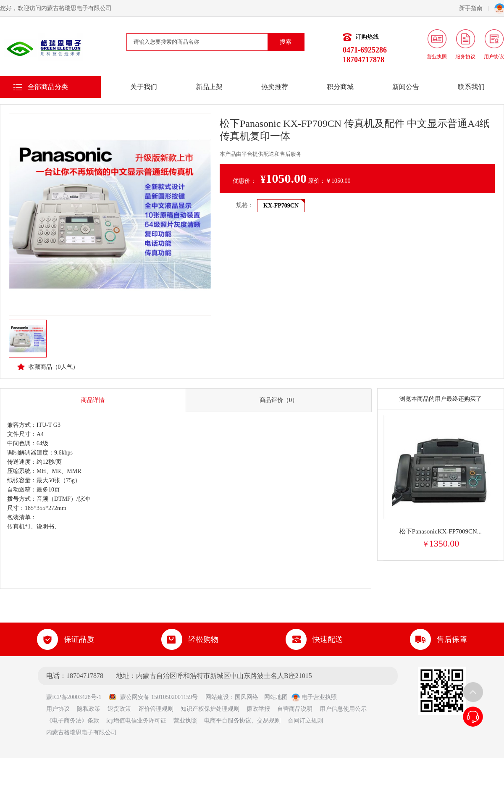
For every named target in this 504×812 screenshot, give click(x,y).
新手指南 (474, 8)
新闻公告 (406, 87)
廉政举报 (258, 709)
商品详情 (93, 400)
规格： (245, 205)
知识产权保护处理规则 (210, 709)
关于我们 (144, 87)
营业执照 (185, 721)
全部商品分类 (48, 87)
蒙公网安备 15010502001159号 (153, 697)
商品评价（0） (279, 400)
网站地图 (276, 697)
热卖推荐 (275, 87)
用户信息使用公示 (343, 709)
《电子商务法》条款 (73, 721)
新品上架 (209, 87)
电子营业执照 (314, 697)
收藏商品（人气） (48, 367)
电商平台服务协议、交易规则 (242, 721)
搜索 (286, 42)
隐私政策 (89, 709)
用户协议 (58, 709)
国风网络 (247, 697)
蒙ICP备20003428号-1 (77, 697)
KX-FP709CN (281, 206)
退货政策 (119, 709)
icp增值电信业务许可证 (136, 721)
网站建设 (217, 697)
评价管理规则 (156, 709)
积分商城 (340, 87)
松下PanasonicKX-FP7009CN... (441, 531)
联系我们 (471, 87)
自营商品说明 (295, 709)
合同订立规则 (305, 721)
